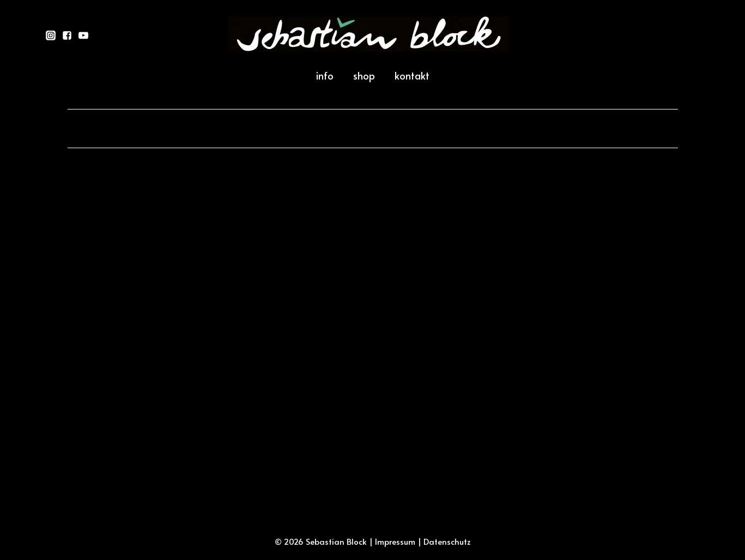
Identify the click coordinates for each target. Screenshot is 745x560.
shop (364, 75)
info (325, 75)
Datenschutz (447, 541)
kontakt (412, 75)
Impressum (395, 541)
